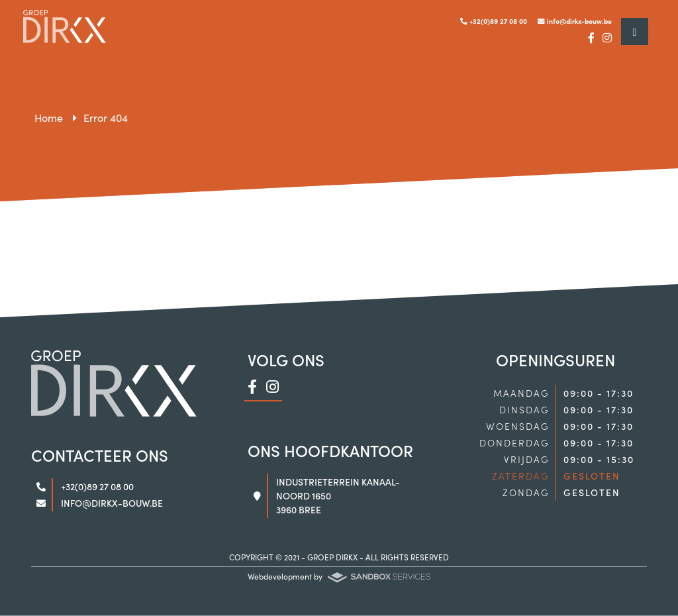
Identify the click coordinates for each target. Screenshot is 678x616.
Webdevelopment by (339, 577)
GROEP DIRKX (332, 557)
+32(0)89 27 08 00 (494, 21)
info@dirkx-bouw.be (575, 21)
